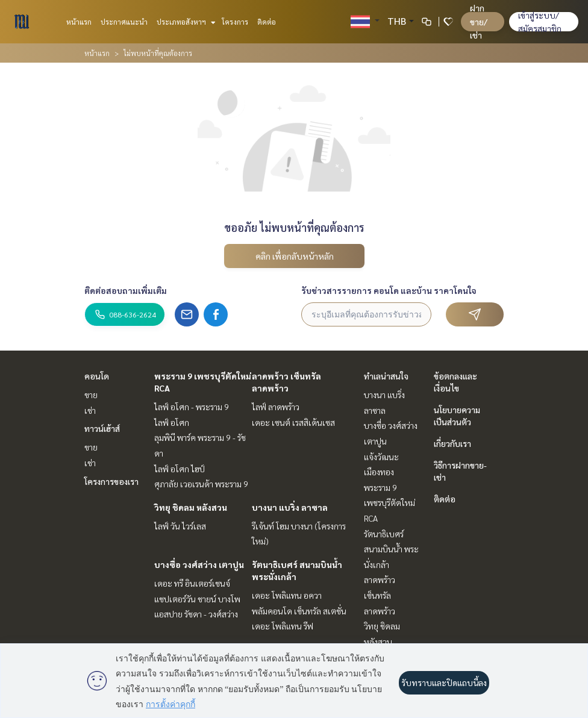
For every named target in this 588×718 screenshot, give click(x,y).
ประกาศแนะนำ (124, 22)
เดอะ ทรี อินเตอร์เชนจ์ (192, 583)
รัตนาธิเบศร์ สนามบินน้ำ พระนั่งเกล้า (391, 549)
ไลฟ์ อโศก (172, 422)
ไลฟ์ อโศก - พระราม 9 (192, 407)
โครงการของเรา (111, 481)
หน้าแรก (79, 22)
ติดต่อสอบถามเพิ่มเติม (126, 290)
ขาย (91, 395)
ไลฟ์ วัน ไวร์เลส (180, 526)
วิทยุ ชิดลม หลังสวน (191, 507)
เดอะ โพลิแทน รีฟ (283, 626)
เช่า (90, 410)
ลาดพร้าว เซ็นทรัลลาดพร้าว (380, 595)
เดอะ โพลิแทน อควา (287, 595)
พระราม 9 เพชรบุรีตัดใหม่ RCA (389, 503)
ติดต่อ (267, 22)
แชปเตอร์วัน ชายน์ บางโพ (197, 599)
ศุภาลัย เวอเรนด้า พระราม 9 (201, 484)
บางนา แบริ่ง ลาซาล (290, 507)
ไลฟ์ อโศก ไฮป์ (180, 469)
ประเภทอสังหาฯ (185, 22)
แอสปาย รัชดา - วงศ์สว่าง (196, 614)
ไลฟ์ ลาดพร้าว (276, 407)
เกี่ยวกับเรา (452, 443)
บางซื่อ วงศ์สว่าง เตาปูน (199, 564)
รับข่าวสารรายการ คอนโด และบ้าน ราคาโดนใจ (389, 290)
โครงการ (235, 22)
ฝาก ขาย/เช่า (479, 21)
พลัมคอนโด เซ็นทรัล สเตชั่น (299, 611)
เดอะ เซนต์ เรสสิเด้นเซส (293, 422)
